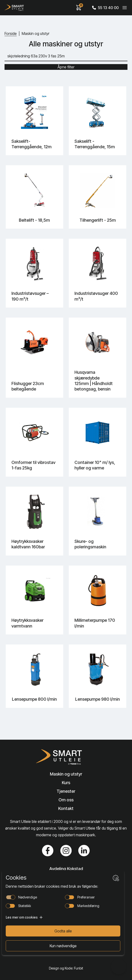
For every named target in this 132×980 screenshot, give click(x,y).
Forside (11, 33)
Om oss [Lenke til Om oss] (66, 800)
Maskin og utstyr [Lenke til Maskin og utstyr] (66, 774)
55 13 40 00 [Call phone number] (105, 8)
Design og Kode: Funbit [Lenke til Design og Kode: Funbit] (66, 968)
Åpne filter (66, 67)
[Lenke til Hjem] (66, 757)
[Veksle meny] (125, 8)
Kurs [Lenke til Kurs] (66, 783)
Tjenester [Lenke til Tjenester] (66, 791)
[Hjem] (14, 8)
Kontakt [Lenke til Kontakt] (66, 808)
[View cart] (79, 8)
